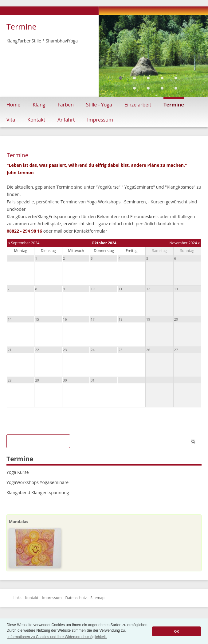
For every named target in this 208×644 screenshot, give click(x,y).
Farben (65, 105)
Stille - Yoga (99, 105)
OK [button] (177, 631)
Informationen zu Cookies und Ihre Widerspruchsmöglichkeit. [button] (57, 637)
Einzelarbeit (138, 105)
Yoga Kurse (18, 472)
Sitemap (97, 598)
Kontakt (36, 120)
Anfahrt (66, 120)
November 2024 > (185, 243)
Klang (39, 105)
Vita (11, 120)
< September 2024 (24, 243)
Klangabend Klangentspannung (38, 492)
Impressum (100, 120)
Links (17, 598)
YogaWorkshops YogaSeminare (37, 482)
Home (13, 105)
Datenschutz (76, 598)
